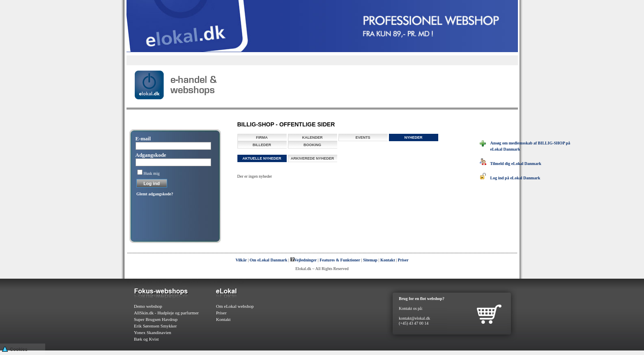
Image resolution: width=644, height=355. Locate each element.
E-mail (143, 139)
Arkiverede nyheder (313, 158)
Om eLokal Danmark (269, 260)
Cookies (15, 349)
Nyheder (413, 137)
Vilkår (241, 260)
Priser (403, 260)
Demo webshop (148, 306)
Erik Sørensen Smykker (155, 326)
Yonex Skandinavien (153, 332)
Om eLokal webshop (235, 306)
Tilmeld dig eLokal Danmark (511, 164)
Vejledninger (304, 260)
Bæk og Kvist (146, 339)
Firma (262, 137)
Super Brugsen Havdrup (156, 319)
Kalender (312, 137)
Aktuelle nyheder (262, 158)
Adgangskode (151, 155)
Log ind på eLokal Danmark (510, 178)
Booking (312, 145)
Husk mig (152, 173)
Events (363, 137)
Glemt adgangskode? (155, 194)
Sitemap (370, 260)
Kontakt (388, 260)
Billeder (262, 145)
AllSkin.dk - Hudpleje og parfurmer (166, 313)
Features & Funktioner (340, 260)
